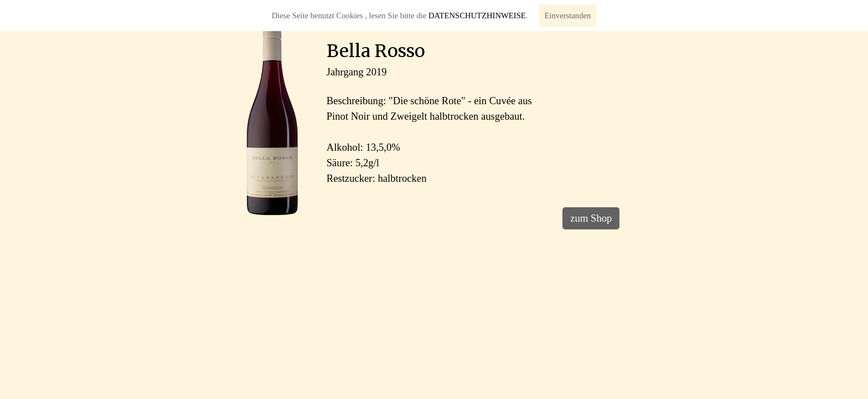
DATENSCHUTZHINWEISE (477, 16)
